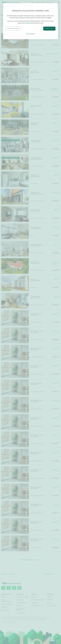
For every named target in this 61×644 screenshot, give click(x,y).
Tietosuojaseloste (30, 34)
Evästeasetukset (30, 23)
